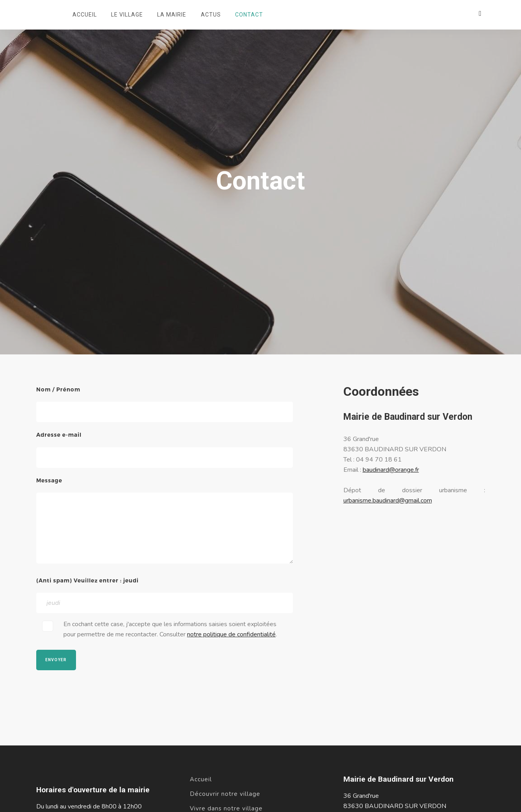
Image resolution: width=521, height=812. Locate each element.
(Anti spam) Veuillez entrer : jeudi (87, 580)
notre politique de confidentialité (231, 634)
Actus (211, 15)
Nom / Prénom (58, 389)
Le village (127, 15)
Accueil (85, 15)
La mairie (172, 15)
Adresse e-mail (59, 435)
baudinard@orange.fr (391, 470)
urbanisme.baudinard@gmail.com (388, 501)
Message (49, 480)
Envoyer (56, 660)
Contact (249, 15)
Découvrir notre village (225, 794)
